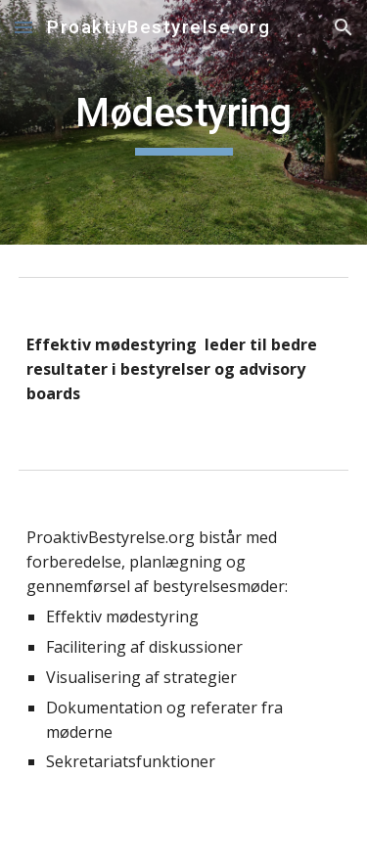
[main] (184, 122)
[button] (23, 27)
